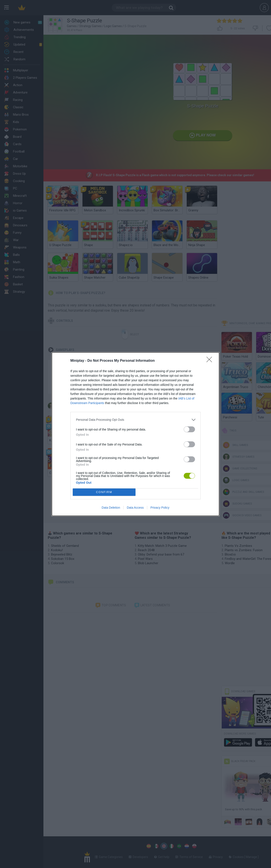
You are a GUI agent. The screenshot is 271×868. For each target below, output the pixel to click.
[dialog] (135, 434)
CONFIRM (104, 492)
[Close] (211, 361)
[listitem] (135, 420)
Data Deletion (111, 508)
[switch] (189, 429)
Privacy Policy (160, 508)
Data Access (135, 508)
